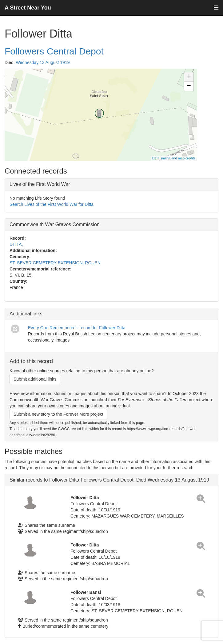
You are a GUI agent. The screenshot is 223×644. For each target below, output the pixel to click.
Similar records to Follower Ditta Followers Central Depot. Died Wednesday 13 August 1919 (109, 480)
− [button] (189, 86)
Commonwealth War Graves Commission (55, 224)
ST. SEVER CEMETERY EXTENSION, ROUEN (55, 263)
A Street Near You (28, 8)
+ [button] (189, 77)
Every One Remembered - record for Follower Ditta (77, 328)
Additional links (26, 314)
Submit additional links (35, 379)
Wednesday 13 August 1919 (43, 62)
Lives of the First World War (40, 184)
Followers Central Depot (54, 51)
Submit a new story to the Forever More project (58, 414)
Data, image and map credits (174, 158)
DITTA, (16, 244)
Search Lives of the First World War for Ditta (52, 204)
